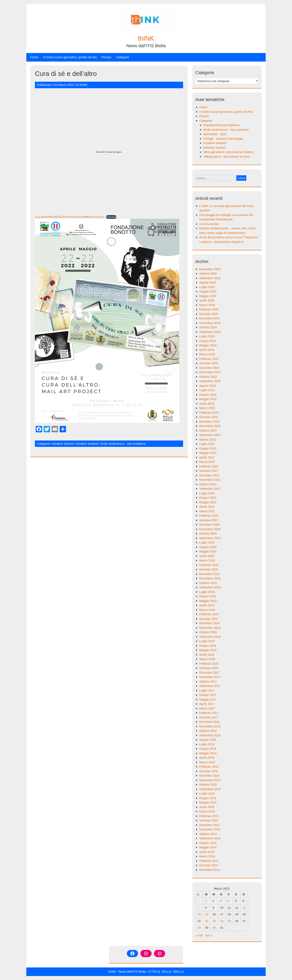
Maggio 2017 (208, 699)
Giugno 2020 (208, 547)
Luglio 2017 (207, 690)
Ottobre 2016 (208, 731)
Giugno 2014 (208, 843)
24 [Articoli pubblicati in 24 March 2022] (222, 921)
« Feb (199, 935)
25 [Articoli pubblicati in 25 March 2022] (229, 921)
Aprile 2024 (207, 350)
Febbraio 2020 (209, 565)
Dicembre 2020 (209, 524)
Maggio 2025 (208, 296)
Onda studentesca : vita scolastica (123, 444)
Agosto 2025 (208, 282)
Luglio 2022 (207, 444)
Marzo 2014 (207, 856)
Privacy (106, 57)
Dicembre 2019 (209, 574)
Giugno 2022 (208, 448)
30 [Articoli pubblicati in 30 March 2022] (214, 928)
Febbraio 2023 (209, 413)
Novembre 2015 (210, 780)
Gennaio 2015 (209, 820)
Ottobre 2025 (208, 273)
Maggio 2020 (208, 551)
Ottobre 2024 (208, 327)
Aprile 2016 (207, 758)
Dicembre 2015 (209, 775)
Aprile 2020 (207, 556)
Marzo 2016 (207, 762)
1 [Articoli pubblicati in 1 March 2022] (206, 901)
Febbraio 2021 (209, 516)
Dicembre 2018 (209, 623)
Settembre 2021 (210, 489)
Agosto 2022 (208, 439)
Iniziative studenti (87, 444)
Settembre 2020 (210, 538)
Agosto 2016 (208, 740)
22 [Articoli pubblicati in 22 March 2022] (207, 921)
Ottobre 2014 (208, 834)
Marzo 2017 (207, 708)
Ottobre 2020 (208, 533)
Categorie (123, 57)
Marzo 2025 (207, 305)
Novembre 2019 (210, 578)
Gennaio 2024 (209, 363)
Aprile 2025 (207, 300)
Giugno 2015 (208, 798)
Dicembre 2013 (209, 870)
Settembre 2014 (210, 838)
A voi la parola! (209, 224)
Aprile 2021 (207, 507)
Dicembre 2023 (209, 368)
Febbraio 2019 (209, 614)
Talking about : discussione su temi (226, 156)
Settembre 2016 (210, 735)
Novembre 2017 (210, 677)
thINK (146, 38)
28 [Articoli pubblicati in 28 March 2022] (199, 928)
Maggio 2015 (208, 802)
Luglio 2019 (207, 592)
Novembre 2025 (210, 269)
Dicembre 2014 (209, 825)
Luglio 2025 (207, 287)
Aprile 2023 (207, 404)
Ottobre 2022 (208, 430)
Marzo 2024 (207, 354)
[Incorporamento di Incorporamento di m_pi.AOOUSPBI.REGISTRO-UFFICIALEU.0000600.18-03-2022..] (109, 152)
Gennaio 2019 (209, 619)
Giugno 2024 (208, 341)
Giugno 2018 (208, 646)
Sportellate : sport (215, 134)
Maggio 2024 (208, 345)
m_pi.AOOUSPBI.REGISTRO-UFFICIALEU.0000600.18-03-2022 (70, 217)
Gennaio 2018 (209, 668)
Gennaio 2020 (209, 569)
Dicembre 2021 (209, 475)
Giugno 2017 (208, 695)
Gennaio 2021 (209, 520)
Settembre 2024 (210, 332)
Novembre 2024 (210, 323)
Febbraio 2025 (209, 309)
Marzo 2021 (207, 511)
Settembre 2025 (210, 278)
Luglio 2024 (207, 336)
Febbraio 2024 (209, 359)
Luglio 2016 (207, 744)
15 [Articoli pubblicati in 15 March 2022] (207, 914)
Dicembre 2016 (209, 722)
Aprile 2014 (207, 852)
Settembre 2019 (210, 587)
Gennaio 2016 (209, 771)
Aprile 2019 (207, 605)
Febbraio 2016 (209, 767)
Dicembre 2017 (209, 672)
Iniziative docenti (63, 444)
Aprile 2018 (207, 655)
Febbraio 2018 (209, 664)
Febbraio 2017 (209, 713)
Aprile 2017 (207, 704)
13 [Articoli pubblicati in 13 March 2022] (244, 908)
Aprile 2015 (207, 807)
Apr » (209, 935)
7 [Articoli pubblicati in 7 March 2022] (198, 908)
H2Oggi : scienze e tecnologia (223, 139)
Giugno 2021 (208, 498)
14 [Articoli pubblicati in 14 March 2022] (199, 914)
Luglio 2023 (207, 390)
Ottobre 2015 (208, 784)
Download (111, 217)
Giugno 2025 (208, 291)
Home (34, 57)
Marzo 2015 (207, 811)
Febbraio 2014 (209, 861)
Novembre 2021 (210, 480)
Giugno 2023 (208, 395)
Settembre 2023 (210, 381)
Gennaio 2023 (209, 417)
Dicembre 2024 (209, 318)
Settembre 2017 (210, 686)
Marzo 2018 (207, 659)
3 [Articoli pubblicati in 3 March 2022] (221, 901)
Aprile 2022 (207, 457)
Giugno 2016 (208, 749)
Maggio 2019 (208, 601)
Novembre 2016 (210, 726)
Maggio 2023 (208, 399)
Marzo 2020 (207, 560)
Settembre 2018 (210, 637)
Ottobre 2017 (208, 681)
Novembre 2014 (210, 829)
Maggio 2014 (208, 847)
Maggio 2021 (208, 502)
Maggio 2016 (208, 753)
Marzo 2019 (207, 610)
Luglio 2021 (207, 493)
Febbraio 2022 (209, 466)
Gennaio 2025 (209, 314)
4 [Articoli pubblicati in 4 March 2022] (228, 901)
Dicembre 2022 (209, 421)
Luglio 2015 (207, 793)
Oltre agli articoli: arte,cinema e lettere (228, 152)
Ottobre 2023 (208, 377)
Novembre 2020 (210, 529)
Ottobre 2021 (208, 484)
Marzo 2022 (207, 462)
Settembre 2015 (210, 789)
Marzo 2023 (207, 408)
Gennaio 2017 (209, 717)
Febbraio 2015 (209, 816)
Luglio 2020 (207, 542)
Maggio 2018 (208, 650)
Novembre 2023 (210, 372)
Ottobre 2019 (208, 583)
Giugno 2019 (208, 596)
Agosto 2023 (208, 386)
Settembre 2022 (210, 435)
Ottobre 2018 (208, 632)
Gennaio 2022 (209, 471)
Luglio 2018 (207, 641)
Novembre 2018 (210, 628)
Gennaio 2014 (209, 865)
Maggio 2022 (208, 453)
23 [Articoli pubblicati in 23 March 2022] (214, 921)
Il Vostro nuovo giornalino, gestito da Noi (70, 57)
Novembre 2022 (210, 426)
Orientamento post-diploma (221, 125)
